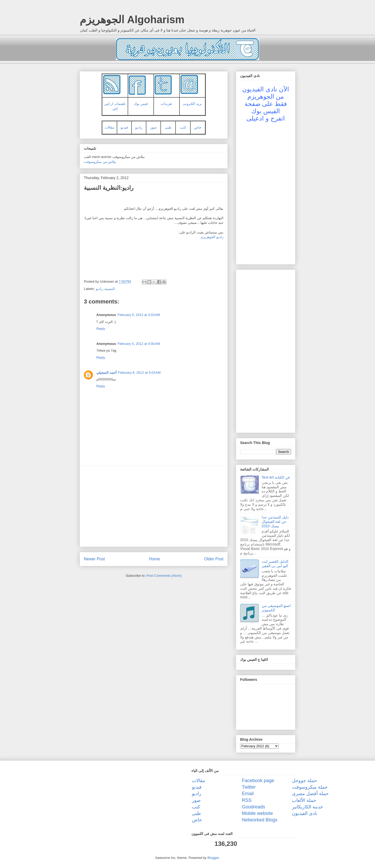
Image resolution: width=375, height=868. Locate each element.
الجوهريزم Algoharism (132, 20)
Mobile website (257, 813)
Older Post (214, 559)
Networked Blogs (260, 820)
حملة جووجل (304, 781)
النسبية (110, 289)
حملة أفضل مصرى (310, 794)
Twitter (249, 787)
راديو (139, 127)
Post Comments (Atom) (164, 576)
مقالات (110, 127)
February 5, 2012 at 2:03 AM (139, 315)
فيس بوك (141, 104)
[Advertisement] (154, 506)
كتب (183, 127)
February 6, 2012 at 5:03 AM (139, 373)
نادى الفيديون (305, 813)
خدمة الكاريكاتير (307, 807)
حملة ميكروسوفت (310, 787)
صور (153, 127)
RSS (247, 800)
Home (155, 559)
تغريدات (166, 104)
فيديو (124, 127)
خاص (198, 127)
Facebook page (258, 781)
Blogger (213, 858)
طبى (168, 127)
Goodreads (254, 807)
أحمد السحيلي (107, 373)
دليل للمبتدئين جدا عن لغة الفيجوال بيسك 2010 (275, 522)
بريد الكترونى (192, 104)
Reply (101, 329)
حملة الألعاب (304, 800)
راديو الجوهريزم (212, 237)
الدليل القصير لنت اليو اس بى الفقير (275, 564)
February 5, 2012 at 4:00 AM (139, 344)
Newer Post (94, 559)
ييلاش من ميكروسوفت (100, 162)
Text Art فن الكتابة (276, 477)
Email (248, 794)
